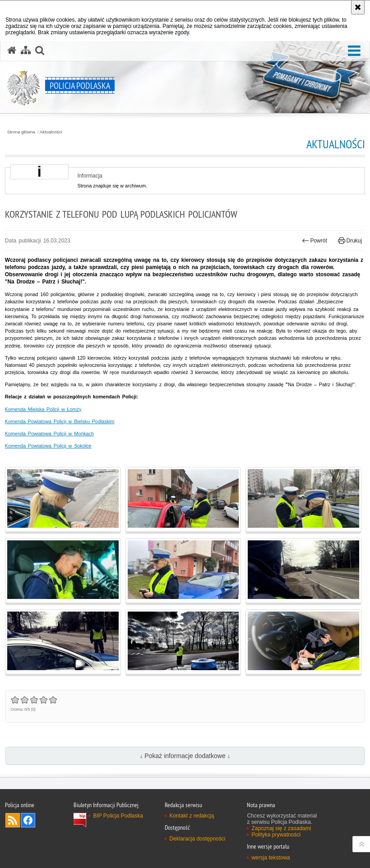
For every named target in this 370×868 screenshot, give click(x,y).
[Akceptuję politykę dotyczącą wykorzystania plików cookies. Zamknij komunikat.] (358, 7)
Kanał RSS (13, 820)
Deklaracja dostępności (197, 839)
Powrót (314, 241)
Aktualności (51, 132)
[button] (354, 51)
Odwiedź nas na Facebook (28, 820)
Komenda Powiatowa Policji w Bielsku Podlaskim (60, 421)
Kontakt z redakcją (192, 816)
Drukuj (350, 241)
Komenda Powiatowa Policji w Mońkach (49, 434)
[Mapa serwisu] (26, 50)
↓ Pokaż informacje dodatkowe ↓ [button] (185, 756)
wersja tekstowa (271, 858)
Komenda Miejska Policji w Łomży (43, 409)
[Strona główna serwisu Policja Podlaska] (12, 50)
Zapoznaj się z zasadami (281, 828)
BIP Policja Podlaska (118, 816)
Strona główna (21, 132)
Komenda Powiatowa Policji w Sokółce (48, 446)
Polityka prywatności (276, 835)
